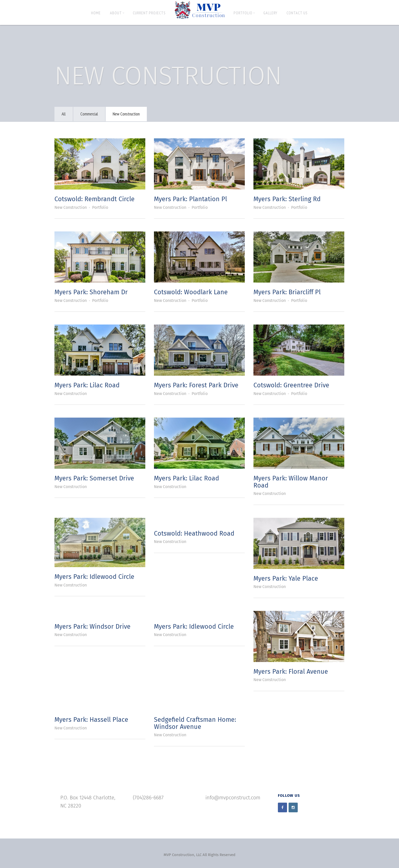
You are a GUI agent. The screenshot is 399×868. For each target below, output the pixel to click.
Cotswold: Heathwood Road (194, 534)
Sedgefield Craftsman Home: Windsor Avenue (195, 723)
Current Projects (149, 13)
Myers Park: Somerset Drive (94, 478)
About (117, 13)
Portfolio (244, 13)
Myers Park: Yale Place (286, 579)
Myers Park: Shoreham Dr (91, 292)
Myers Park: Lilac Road (87, 385)
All (64, 114)
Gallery (270, 13)
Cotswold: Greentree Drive (291, 385)
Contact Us (297, 13)
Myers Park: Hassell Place (91, 720)
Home (96, 13)
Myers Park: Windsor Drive (92, 627)
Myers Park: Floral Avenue (291, 672)
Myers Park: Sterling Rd (287, 199)
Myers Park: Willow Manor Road (291, 482)
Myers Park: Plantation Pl (190, 199)
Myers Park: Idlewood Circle (94, 577)
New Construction (126, 114)
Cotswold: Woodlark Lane (191, 292)
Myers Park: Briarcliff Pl (287, 292)
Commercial (89, 114)
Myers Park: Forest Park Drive (196, 385)
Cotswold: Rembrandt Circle (95, 199)
